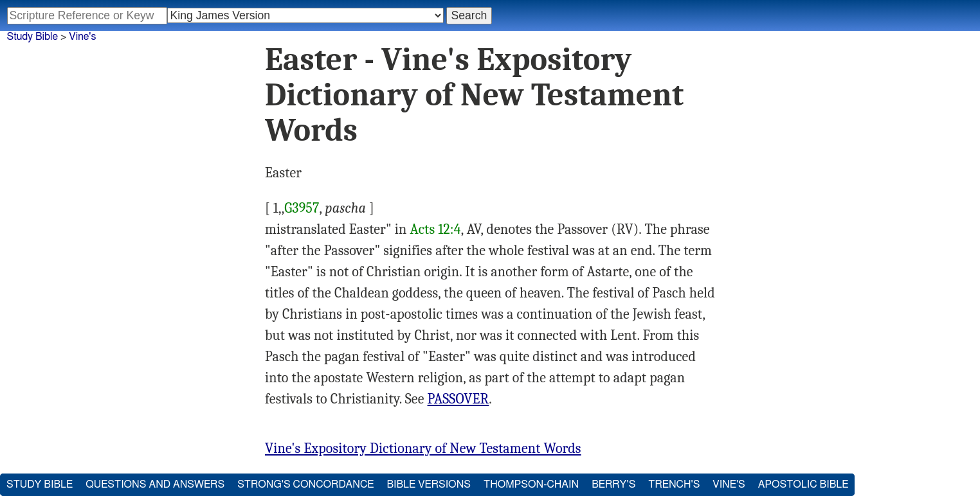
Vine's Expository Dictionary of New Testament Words (423, 448)
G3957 (302, 208)
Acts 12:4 (435, 229)
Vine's (82, 37)
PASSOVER (458, 399)
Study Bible (32, 37)
